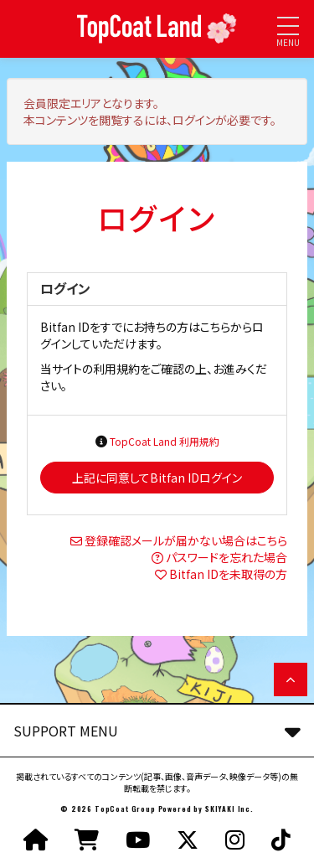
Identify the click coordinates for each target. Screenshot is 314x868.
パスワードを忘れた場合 (226, 557)
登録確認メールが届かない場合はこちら (186, 540)
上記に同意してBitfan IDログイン (157, 478)
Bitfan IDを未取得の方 (228, 574)
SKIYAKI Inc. (229, 809)
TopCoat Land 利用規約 (165, 441)
